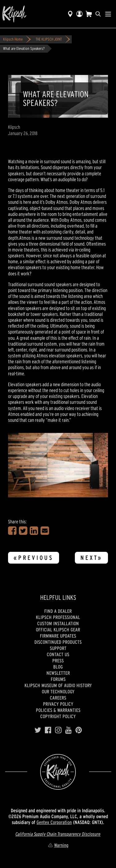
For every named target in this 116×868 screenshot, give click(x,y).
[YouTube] (69, 730)
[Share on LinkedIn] (34, 531)
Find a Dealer (58, 611)
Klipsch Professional (58, 617)
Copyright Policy (58, 716)
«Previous (34, 558)
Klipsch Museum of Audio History (58, 685)
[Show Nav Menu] (108, 14)
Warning (58, 845)
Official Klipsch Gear (58, 630)
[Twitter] (38, 730)
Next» (91, 558)
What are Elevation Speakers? (24, 48)
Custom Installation (58, 623)
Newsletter (58, 673)
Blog (58, 667)
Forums (58, 679)
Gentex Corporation (54, 822)
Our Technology (58, 691)
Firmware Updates (58, 636)
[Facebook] (48, 730)
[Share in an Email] (45, 531)
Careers (58, 698)
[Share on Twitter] (23, 531)
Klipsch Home (13, 39)
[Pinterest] (79, 730)
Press (58, 661)
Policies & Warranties (58, 710)
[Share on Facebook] (12, 531)
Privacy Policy (58, 704)
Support (58, 648)
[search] (98, 14)
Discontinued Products (58, 642)
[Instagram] (58, 730)
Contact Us (58, 654)
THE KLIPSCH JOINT (49, 39)
